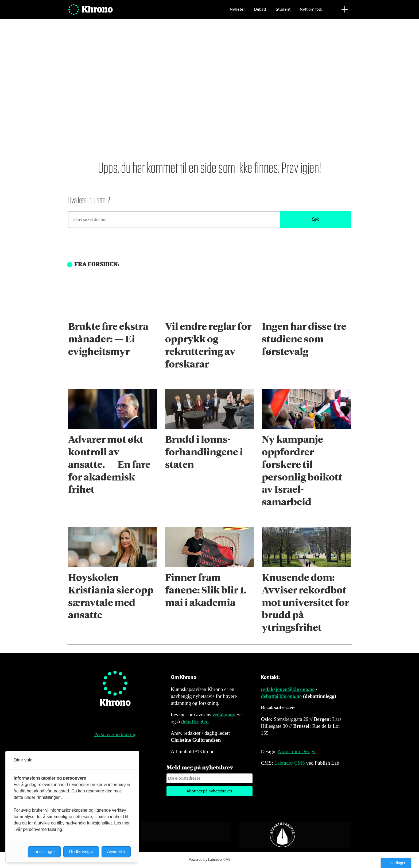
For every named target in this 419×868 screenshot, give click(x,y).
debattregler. (195, 722)
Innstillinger (396, 863)
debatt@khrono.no (281, 696)
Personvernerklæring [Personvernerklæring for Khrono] (115, 734)
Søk (315, 219)
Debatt (260, 12)
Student (283, 12)
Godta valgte (81, 852)
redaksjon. (224, 715)
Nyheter (237, 12)
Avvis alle (116, 852)
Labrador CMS (290, 763)
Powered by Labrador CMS (210, 860)
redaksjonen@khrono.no (288, 689)
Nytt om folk (311, 12)
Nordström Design (297, 751)
